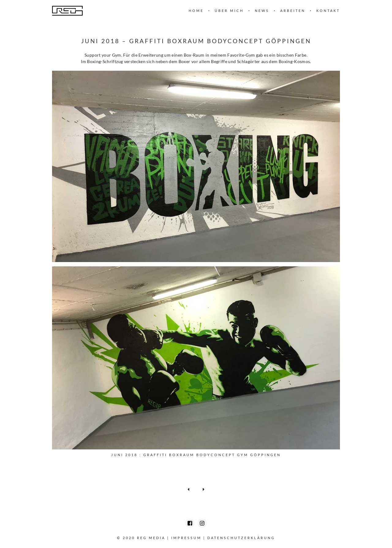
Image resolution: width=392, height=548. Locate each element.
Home (196, 11)
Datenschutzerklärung (241, 538)
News (262, 11)
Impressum (186, 538)
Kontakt (328, 11)
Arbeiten (293, 11)
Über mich (229, 11)
